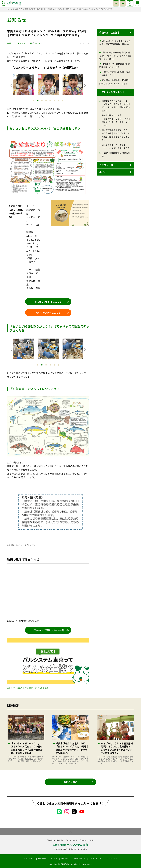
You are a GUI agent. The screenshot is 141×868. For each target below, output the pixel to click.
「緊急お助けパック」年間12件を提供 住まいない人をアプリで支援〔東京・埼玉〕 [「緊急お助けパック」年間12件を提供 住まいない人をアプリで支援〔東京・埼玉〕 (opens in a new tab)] (115, 56)
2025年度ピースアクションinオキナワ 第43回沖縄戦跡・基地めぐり (115, 44)
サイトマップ (112, 859)
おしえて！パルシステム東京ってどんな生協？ (28, 688)
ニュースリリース (96, 859)
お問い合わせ (29, 859)
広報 (30, 43)
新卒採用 (65, 859)
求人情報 (54, 859)
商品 (9, 43)
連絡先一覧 (42, 859)
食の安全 (38, 43)
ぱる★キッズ (19, 43)
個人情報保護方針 (79, 859)
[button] (115, 32)
